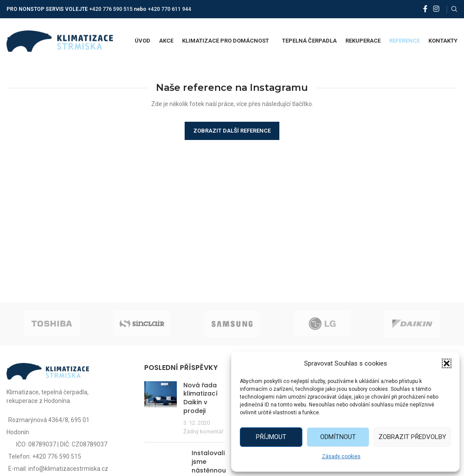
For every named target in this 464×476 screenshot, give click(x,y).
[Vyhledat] (454, 9)
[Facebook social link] (425, 9)
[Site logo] (60, 40)
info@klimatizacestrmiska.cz (68, 469)
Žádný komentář (203, 431)
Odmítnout (338, 437)
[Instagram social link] (436, 9)
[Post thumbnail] (161, 409)
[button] (447, 363)
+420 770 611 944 (169, 9)
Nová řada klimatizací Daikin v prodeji (201, 398)
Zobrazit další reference (232, 131)
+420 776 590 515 (111, 9)
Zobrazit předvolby (412, 437)
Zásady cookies (341, 456)
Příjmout (271, 437)
